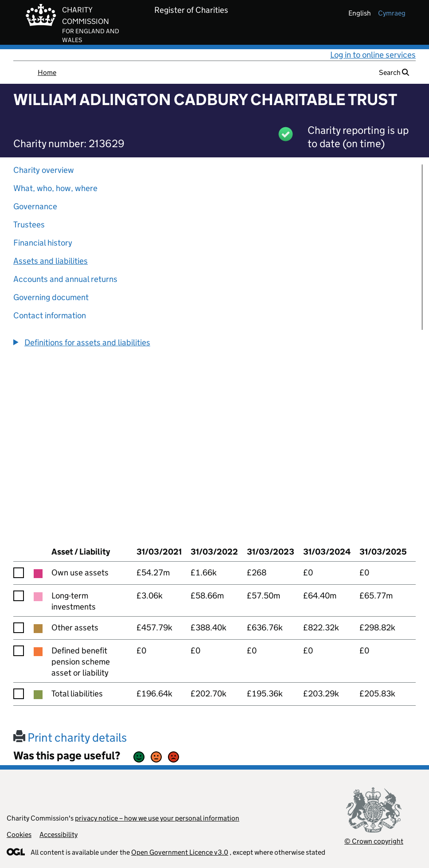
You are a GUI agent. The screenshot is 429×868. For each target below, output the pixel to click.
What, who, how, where (55, 188)
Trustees (29, 225)
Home (47, 72)
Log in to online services (373, 55)
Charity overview (44, 170)
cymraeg (392, 13)
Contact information (50, 315)
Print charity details (70, 737)
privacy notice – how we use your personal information (157, 818)
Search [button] (394, 72)
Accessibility (58, 835)
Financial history (43, 243)
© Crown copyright (374, 841)
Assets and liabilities (51, 261)
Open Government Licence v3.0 (180, 852)
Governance (35, 206)
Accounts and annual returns (65, 279)
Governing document (51, 297)
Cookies (19, 835)
